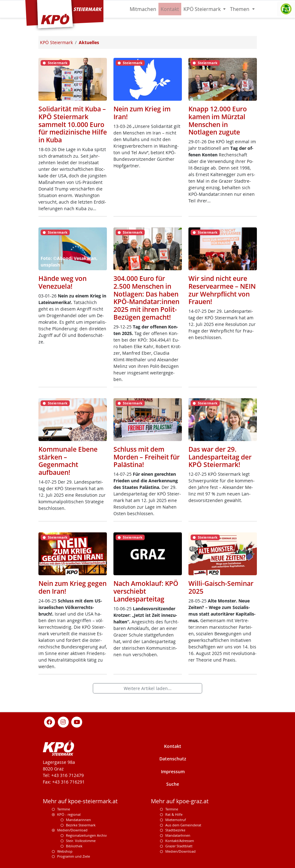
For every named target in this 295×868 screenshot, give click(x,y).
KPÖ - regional (69, 814)
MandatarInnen (178, 835)
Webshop (65, 851)
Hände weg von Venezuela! (62, 282)
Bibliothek (74, 846)
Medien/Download (72, 830)
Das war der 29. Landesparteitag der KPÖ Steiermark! (220, 457)
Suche (173, 784)
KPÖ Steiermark (203, 9)
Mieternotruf (176, 820)
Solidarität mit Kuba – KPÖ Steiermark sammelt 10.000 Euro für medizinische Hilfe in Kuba (73, 124)
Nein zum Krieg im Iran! (142, 113)
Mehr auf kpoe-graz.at (180, 801)
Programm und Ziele (74, 856)
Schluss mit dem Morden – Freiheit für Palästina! (147, 457)
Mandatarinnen (78, 820)
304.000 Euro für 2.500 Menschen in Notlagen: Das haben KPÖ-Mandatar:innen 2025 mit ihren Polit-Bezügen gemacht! (146, 298)
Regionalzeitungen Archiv (86, 835)
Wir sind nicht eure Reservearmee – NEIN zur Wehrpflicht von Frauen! (222, 290)
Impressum (173, 772)
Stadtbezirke (175, 830)
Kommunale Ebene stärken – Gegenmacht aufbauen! (68, 461)
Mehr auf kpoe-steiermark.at (80, 801)
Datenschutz (173, 759)
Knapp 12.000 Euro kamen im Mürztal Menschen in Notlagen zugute (218, 120)
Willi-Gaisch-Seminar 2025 (221, 587)
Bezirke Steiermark (81, 825)
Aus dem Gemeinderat (183, 825)
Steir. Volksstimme (81, 841)
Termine (64, 809)
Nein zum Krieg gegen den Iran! (72, 587)
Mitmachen (143, 9)
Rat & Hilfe (174, 814)
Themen (240, 9)
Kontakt (170, 9)
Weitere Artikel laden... (148, 688)
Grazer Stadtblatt (179, 846)
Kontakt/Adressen (180, 841)
